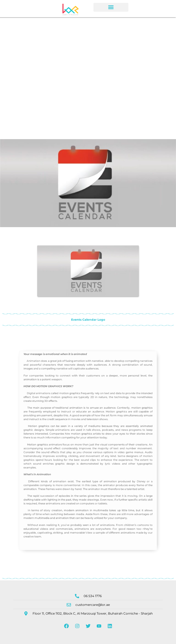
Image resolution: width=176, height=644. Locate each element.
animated (82, 382)
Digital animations (53, 410)
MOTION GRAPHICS (61, 405)
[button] (111, 7)
